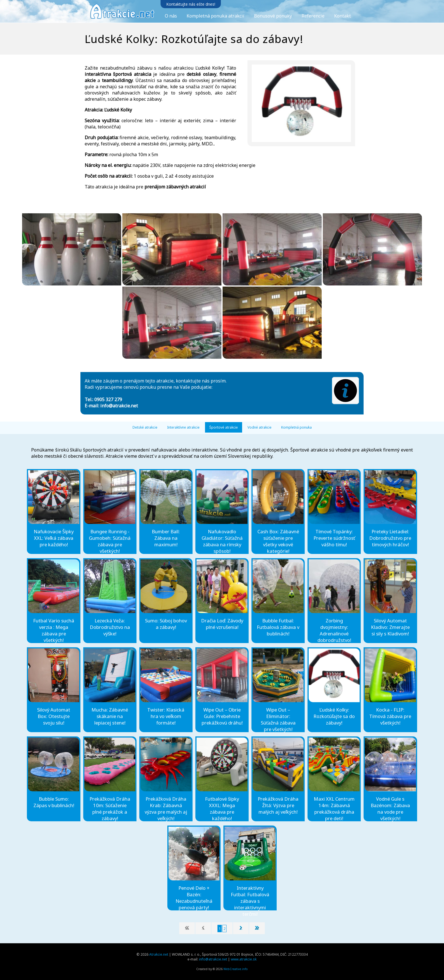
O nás (171, 16)
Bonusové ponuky (273, 16)
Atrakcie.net (159, 954)
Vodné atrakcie (260, 427)
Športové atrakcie (224, 427)
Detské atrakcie (145, 427)
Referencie (313, 16)
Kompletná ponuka (296, 427)
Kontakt (342, 16)
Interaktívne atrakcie (183, 427)
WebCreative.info (236, 969)
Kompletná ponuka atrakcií (215, 16)
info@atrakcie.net (119, 406)
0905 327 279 (108, 399)
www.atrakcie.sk (244, 959)
